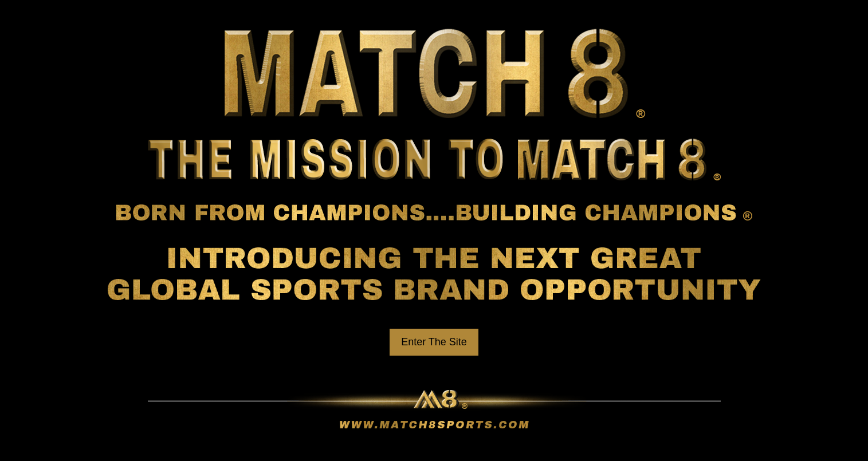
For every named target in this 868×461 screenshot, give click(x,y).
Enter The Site (434, 342)
